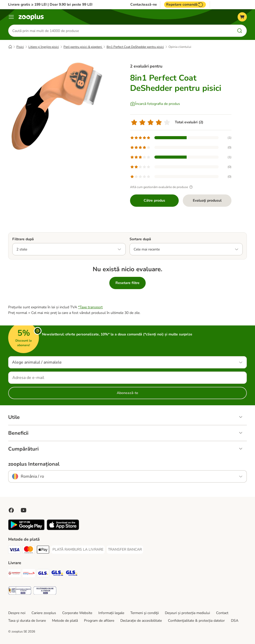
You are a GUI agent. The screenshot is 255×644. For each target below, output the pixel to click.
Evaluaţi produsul (207, 200)
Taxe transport (91, 307)
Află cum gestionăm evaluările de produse (162, 187)
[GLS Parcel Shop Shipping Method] (72, 574)
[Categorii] (11, 17)
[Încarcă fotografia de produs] (155, 104)
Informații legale (111, 613)
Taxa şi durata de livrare (27, 621)
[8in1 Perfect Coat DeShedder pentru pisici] (57, 106)
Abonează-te (128, 393)
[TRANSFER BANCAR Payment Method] (125, 550)
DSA (235, 621)
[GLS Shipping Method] (43, 574)
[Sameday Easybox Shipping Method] (29, 574)
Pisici (20, 47)
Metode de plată (65, 621)
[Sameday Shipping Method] (14, 574)
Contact (222, 613)
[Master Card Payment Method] (29, 550)
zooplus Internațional (34, 464)
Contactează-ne (144, 5)
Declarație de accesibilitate (141, 621)
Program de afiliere (99, 621)
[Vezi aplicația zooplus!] (26, 529)
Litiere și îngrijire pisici (44, 47)
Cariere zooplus (44, 613)
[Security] (20, 591)
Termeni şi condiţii (145, 613)
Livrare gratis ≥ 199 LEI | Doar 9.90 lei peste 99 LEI (50, 4)
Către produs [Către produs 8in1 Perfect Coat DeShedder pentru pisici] (154, 200)
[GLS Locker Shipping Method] (57, 574)
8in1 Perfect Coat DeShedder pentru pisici (135, 47)
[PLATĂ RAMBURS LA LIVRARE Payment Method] (78, 550)
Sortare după (140, 239)
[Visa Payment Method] (14, 550)
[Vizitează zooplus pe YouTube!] (24, 510)
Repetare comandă (185, 5)
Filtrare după (23, 239)
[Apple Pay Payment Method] (43, 550)
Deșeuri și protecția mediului (187, 613)
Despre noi (17, 613)
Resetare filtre (128, 283)
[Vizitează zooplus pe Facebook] (11, 510)
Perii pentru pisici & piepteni (83, 47)
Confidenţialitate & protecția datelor (196, 621)
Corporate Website (77, 613)
